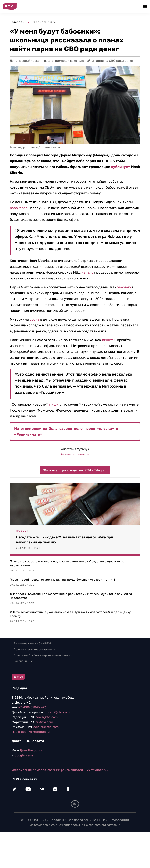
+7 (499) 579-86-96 (32, 707)
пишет (107, 340)
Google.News (24, 755)
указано (124, 287)
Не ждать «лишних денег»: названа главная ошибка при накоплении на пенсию (65, 540)
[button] (146, 6)
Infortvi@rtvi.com (57, 712)
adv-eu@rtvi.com (46, 727)
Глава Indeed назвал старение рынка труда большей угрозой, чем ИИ (62, 580)
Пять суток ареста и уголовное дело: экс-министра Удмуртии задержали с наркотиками (67, 563)
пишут (55, 404)
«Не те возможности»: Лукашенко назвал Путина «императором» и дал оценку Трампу (70, 614)
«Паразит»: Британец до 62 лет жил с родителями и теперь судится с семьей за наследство (71, 596)
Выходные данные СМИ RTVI (32, 644)
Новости (17, 22)
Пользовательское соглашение (34, 649)
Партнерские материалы (31, 732)
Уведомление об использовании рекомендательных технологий (60, 770)
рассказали (20, 208)
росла (34, 319)
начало (87, 272)
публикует (120, 167)
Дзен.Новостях (31, 750)
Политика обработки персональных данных (43, 655)
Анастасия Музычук (75, 449)
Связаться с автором (75, 454)
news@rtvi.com (46, 717)
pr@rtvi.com (44, 722)
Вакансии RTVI (24, 661)
